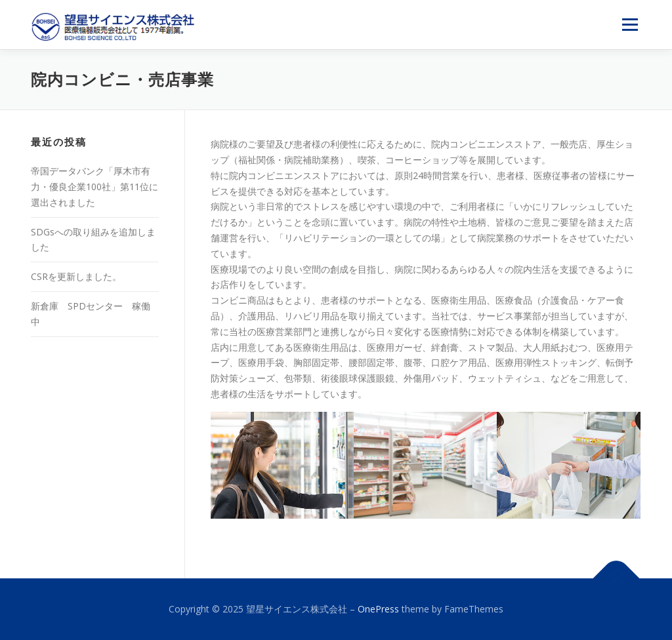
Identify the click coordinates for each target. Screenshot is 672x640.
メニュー (630, 25)
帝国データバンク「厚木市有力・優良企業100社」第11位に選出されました (94, 187)
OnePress (378, 609)
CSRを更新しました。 (76, 276)
